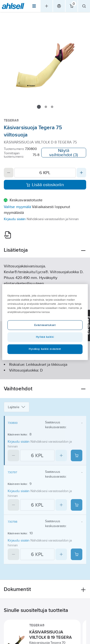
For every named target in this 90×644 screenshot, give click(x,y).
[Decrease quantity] (9, 173)
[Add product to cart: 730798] (77, 554)
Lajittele (17, 407)
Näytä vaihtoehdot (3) (64, 153)
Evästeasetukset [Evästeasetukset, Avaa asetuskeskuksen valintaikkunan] (45, 325)
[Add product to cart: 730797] (77, 505)
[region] (45, 322)
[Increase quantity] (81, 173)
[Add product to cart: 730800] (77, 455)
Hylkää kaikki (45, 337)
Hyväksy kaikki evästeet (45, 349)
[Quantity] (45, 173)
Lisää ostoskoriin (45, 185)
